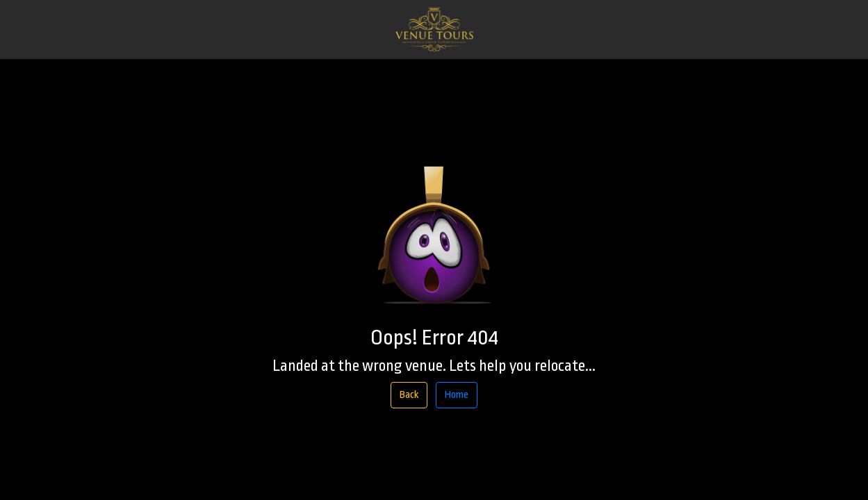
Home (457, 395)
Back (409, 395)
